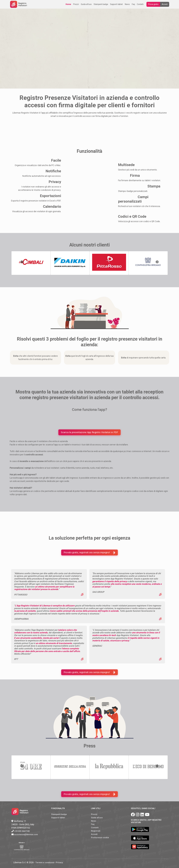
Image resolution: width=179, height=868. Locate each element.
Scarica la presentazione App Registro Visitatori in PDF (89, 432)
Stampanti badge (101, 4)
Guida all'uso (86, 4)
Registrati (96, 831)
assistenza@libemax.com (26, 834)
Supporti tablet (116, 4)
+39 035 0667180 (22, 831)
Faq (133, 4)
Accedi (165, 4)
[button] (22, 262)
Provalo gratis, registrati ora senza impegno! (90, 552)
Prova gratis (153, 4)
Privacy (59, 863)
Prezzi (76, 4)
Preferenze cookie (100, 838)
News (127, 4)
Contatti (140, 4)
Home (68, 4)
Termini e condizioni (45, 863)
